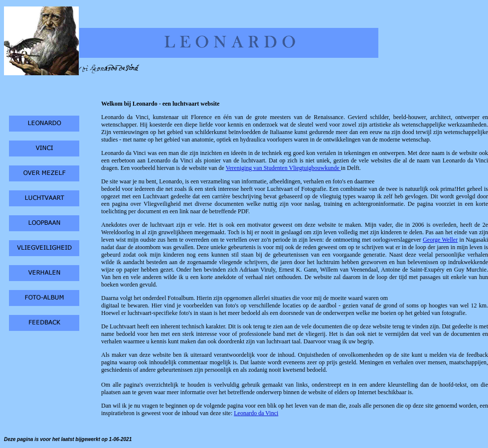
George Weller (440, 240)
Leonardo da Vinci (256, 413)
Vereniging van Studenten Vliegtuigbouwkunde (283, 168)
